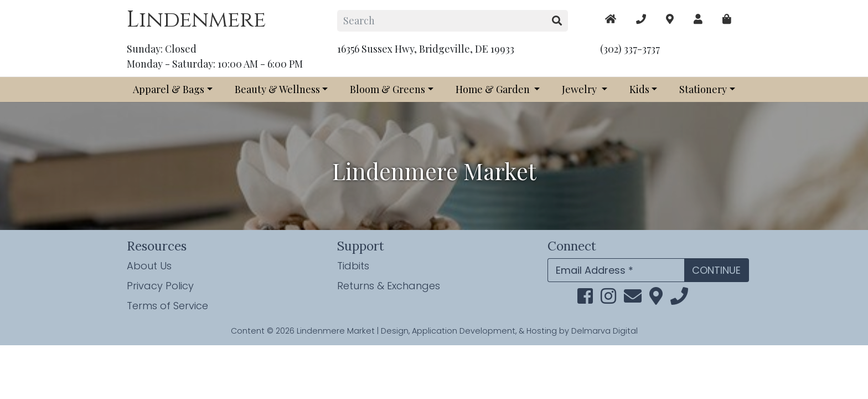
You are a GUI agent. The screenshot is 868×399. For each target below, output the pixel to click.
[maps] (727, 19)
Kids (639, 89)
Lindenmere (196, 20)
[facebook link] (585, 299)
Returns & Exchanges (389, 286)
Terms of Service (167, 306)
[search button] (557, 21)
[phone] (679, 299)
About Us (149, 266)
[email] (633, 299)
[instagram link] (608, 299)
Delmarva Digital (604, 331)
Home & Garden (494, 89)
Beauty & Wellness (277, 89)
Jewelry (580, 89)
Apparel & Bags (169, 89)
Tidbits (353, 266)
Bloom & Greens (387, 89)
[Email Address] (616, 270)
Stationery (703, 89)
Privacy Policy (160, 286)
